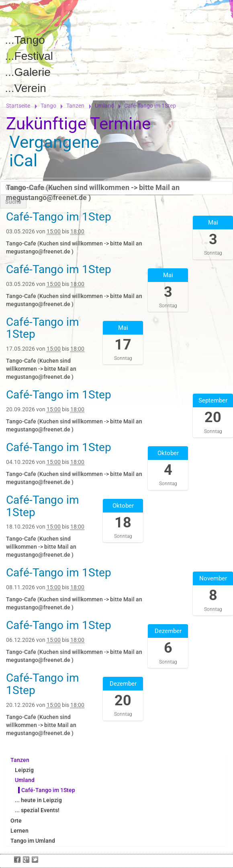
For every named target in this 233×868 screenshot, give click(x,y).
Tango (30, 40)
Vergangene (54, 142)
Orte (16, 821)
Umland (104, 106)
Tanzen (75, 106)
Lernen (19, 831)
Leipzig (24, 770)
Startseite (18, 106)
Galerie (33, 72)
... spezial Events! (37, 810)
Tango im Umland (33, 841)
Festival (34, 56)
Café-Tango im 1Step (48, 790)
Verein (30, 88)
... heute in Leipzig (38, 800)
